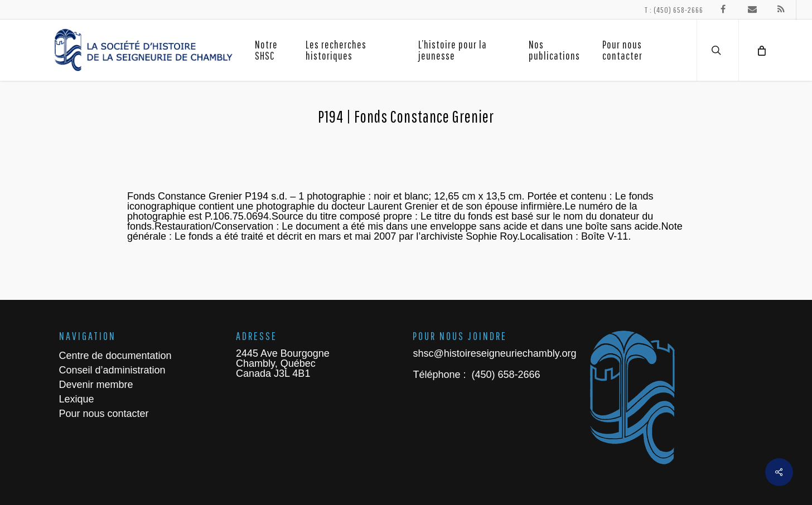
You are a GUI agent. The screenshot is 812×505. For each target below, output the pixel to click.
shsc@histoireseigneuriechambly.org (494, 353)
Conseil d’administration (112, 370)
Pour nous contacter (104, 414)
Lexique (77, 399)
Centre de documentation (115, 356)
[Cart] (761, 50)
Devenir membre (96, 385)
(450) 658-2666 (504, 375)
